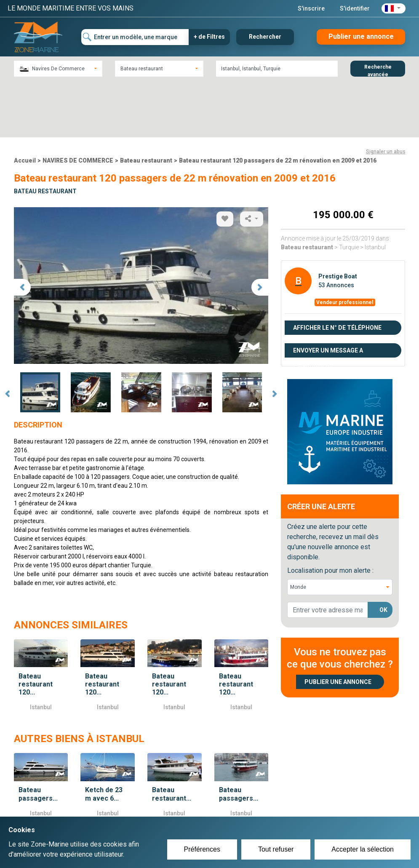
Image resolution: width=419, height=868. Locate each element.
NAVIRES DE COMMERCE (78, 104)
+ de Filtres (209, 37)
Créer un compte (182, 809)
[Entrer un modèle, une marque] (135, 37)
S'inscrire (311, 8)
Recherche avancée (378, 70)
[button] (394, 8)
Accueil (25, 104)
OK (383, 553)
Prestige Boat (338, 220)
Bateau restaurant (146, 104)
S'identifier (355, 8)
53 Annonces (336, 229)
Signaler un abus (386, 95)
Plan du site (310, 809)
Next (275, 338)
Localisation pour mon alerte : (330, 514)
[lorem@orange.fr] (328, 553)
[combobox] (58, 69)
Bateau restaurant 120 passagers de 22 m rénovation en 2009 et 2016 (278, 104)
